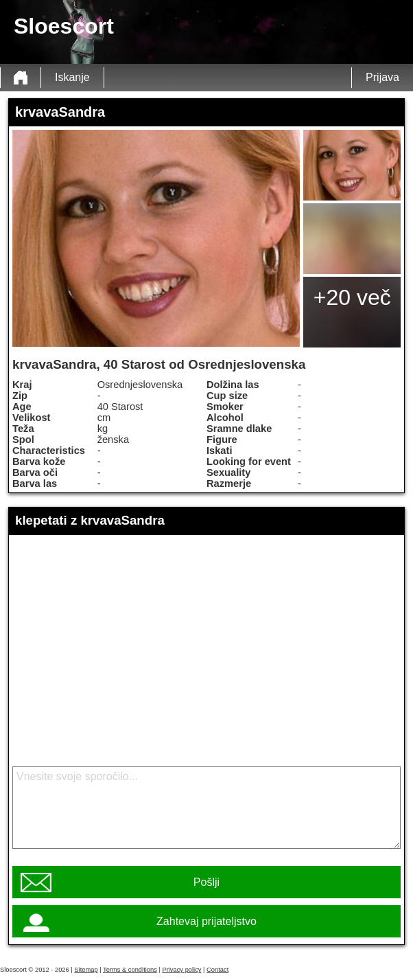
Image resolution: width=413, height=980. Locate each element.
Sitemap (86, 970)
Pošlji (206, 882)
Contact (217, 970)
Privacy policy (181, 970)
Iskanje (72, 77)
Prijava (382, 77)
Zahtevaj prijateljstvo (206, 921)
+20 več (352, 297)
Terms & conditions (130, 970)
